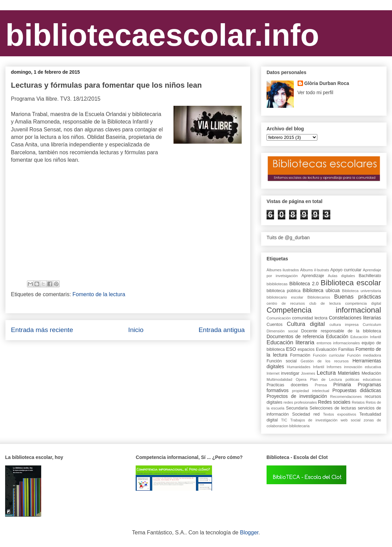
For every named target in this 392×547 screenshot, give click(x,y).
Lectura (326, 373)
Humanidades (299, 367)
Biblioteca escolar (351, 283)
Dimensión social (282, 331)
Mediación (371, 373)
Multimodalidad (279, 379)
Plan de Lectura (326, 379)
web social (350, 420)
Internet (273, 373)
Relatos (358, 402)
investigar (290, 373)
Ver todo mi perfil (315, 92)
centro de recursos (286, 303)
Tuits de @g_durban (288, 237)
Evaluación (327, 349)
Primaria (342, 385)
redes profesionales (300, 402)
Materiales (349, 373)
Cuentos (275, 325)
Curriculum (372, 325)
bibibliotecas (277, 284)
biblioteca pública (283, 291)
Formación (300, 355)
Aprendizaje (313, 276)
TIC (284, 420)
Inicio (136, 330)
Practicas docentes (287, 385)
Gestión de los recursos (325, 361)
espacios (306, 349)
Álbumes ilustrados (283, 270)
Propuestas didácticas (357, 390)
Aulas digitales (342, 276)
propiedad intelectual (311, 391)
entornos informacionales (338, 343)
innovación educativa (363, 367)
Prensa (321, 385)
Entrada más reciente (42, 330)
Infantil (319, 367)
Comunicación (279, 318)
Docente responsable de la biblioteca (341, 331)
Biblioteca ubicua (321, 290)
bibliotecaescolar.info (162, 35)
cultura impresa (344, 325)
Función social (282, 361)
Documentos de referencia (295, 336)
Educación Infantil (366, 337)
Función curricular (329, 355)
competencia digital (363, 303)
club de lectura (325, 303)
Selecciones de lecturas (333, 408)
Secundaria (297, 408)
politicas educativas (364, 379)
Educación (337, 336)
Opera (301, 379)
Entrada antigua (222, 330)
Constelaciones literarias (355, 318)
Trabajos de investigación (314, 420)
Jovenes (308, 373)
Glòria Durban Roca (327, 83)
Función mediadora (364, 355)
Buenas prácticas (358, 297)
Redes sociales (334, 402)
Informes (334, 367)
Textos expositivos (340, 414)
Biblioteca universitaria (361, 291)
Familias (346, 349)
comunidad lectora (310, 318)
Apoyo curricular (346, 270)
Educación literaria (290, 342)
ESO (291, 349)
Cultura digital (306, 324)
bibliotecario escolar (285, 297)
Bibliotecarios (319, 297)
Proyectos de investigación (297, 396)
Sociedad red (306, 414)
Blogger (249, 532)
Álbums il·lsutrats (315, 270)
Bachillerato (370, 276)
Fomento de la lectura (99, 294)
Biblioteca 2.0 (304, 284)
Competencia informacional (324, 310)
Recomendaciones (346, 397)
